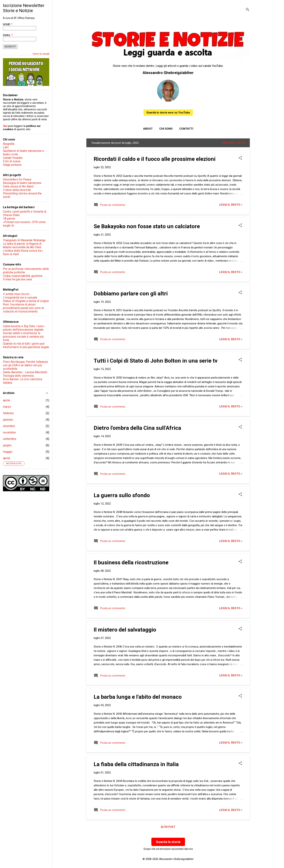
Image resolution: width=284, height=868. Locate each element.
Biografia (9, 144)
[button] (240, 158)
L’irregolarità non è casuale (20, 298)
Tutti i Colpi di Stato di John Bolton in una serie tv (156, 361)
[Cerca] (248, 10)
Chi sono (166, 129)
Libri (6, 147)
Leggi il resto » (231, 205)
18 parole (9, 219)
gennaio (8, 420)
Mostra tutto (234, 143)
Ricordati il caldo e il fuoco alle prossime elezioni (155, 159)
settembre (10, 439)
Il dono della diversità (17, 190)
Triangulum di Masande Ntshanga (24, 240)
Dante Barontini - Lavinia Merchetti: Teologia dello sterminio (25, 374)
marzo (7, 407)
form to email (41, 54)
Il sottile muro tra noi (16, 294)
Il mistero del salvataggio (125, 630)
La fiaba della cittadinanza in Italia (136, 764)
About (148, 129)
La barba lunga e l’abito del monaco (138, 697)
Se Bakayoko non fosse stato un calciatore (147, 226)
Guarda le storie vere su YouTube (168, 113)
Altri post (168, 827)
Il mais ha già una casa (17, 279)
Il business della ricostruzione (131, 562)
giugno (7, 445)
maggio (8, 452)
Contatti (186, 129)
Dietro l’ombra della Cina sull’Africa (137, 428)
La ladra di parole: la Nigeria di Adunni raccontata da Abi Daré (22, 245)
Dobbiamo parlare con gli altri (131, 293)
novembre (9, 432)
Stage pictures (12, 165)
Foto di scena (12, 161)
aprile (7, 400)
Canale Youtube (13, 158)
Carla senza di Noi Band (18, 186)
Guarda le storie (168, 842)
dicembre (9, 426)
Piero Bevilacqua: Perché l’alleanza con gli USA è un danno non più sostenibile (25, 365)
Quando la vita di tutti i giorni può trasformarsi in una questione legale (26, 345)
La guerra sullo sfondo (122, 495)
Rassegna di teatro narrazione (22, 183)
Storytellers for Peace (17, 179)
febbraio (8, 413)
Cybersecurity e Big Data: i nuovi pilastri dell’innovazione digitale (24, 328)
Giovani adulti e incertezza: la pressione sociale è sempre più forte (23, 337)
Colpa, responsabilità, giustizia (23, 276)
